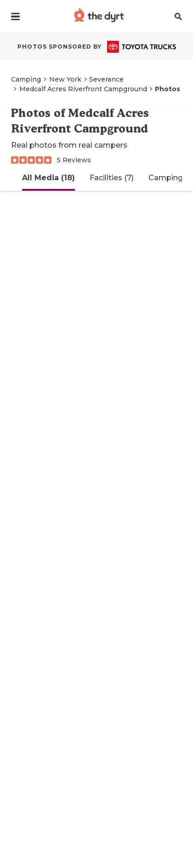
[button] (15, 17)
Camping (26, 79)
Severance (106, 79)
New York (65, 79)
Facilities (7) (112, 178)
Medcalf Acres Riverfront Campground (83, 89)
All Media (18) (48, 178)
